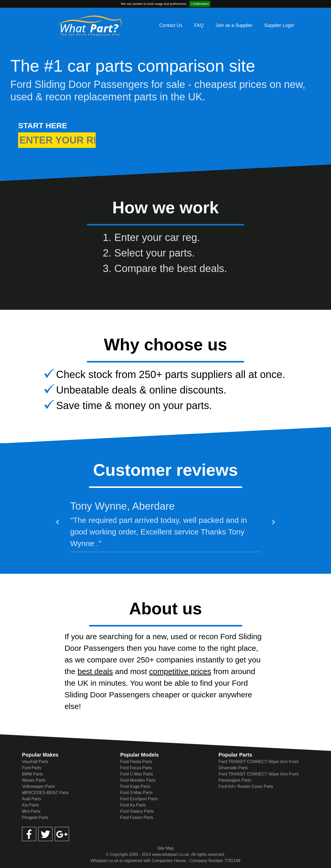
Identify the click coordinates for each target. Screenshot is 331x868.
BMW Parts (32, 774)
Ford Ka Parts (133, 805)
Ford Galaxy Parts (137, 811)
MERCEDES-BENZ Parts (45, 793)
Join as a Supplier (234, 25)
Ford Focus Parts (136, 768)
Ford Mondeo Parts (138, 780)
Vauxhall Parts (35, 762)
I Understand (200, 4)
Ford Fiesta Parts (136, 762)
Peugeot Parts (35, 817)
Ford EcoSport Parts (139, 799)
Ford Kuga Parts (135, 786)
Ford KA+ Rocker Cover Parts (246, 786)
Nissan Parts (34, 780)
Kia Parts (30, 805)
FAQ (199, 25)
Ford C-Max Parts (137, 774)
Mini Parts (31, 811)
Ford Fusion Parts (137, 817)
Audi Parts (32, 799)
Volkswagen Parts (38, 786)
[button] (57, 522)
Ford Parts (32, 768)
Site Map (165, 848)
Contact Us (171, 25)
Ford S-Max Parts (136, 793)
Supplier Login (279, 25)
